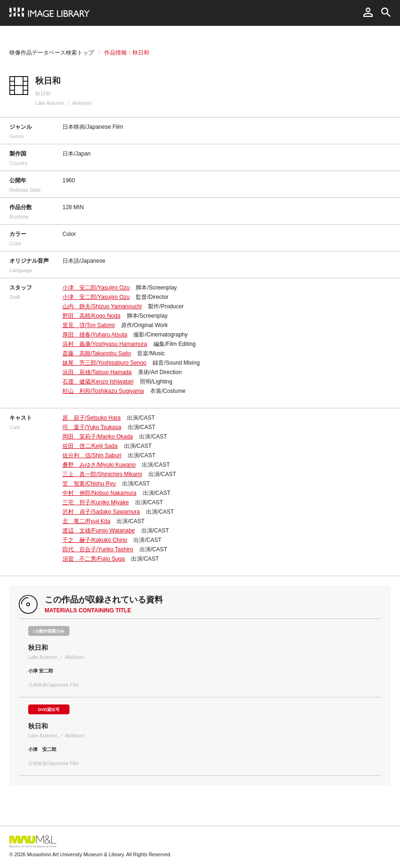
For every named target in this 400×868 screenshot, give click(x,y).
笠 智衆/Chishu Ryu (89, 484)
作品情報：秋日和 (127, 53)
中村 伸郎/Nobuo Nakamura (99, 493)
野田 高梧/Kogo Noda (91, 316)
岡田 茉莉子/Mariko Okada (98, 437)
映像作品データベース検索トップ (52, 53)
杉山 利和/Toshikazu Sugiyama (103, 391)
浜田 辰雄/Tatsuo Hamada (97, 372)
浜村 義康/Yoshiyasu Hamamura (105, 344)
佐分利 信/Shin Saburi (92, 455)
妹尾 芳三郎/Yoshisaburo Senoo (104, 363)
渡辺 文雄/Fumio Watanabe (99, 531)
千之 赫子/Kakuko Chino (95, 540)
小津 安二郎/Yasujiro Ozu (96, 288)
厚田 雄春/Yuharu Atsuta (95, 335)
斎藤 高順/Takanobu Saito (97, 353)
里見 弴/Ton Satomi (88, 325)
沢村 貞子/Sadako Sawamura (101, 512)
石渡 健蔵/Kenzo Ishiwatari (98, 382)
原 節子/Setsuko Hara (92, 418)
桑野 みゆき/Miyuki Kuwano (99, 465)
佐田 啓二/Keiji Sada (90, 446)
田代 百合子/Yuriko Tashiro (98, 549)
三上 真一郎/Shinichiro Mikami (102, 474)
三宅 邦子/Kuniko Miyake (96, 502)
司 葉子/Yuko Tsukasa (92, 427)
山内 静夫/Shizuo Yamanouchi (102, 306)
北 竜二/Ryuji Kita (86, 521)
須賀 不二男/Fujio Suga (94, 559)
